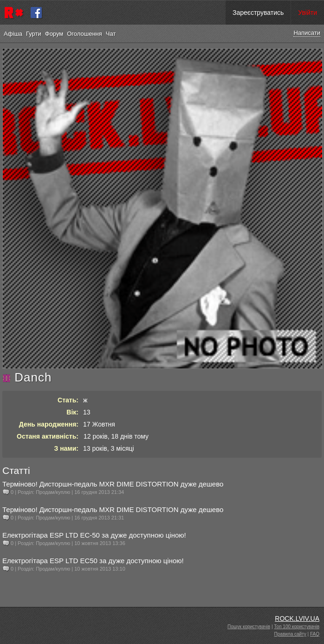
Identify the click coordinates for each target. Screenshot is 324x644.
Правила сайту (290, 634)
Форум (54, 34)
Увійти (308, 13)
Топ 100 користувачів (297, 627)
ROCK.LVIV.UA (297, 618)
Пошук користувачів (249, 627)
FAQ (315, 634)
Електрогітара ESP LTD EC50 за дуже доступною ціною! (93, 561)
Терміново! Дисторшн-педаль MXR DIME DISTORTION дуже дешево (113, 484)
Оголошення (84, 34)
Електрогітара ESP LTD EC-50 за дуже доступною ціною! (94, 535)
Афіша (13, 34)
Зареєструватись (258, 13)
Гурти (34, 34)
